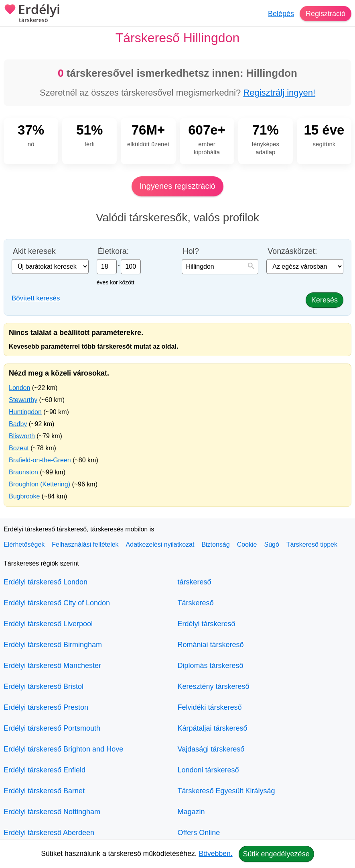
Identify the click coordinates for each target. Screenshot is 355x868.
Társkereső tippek (312, 544)
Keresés (325, 300)
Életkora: (113, 251)
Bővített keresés (36, 298)
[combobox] (220, 267)
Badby (18, 424)
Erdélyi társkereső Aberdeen (49, 833)
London (19, 388)
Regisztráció (326, 14)
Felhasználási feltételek (85, 544)
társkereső (195, 582)
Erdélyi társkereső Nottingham (52, 812)
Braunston (23, 472)
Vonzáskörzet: (292, 251)
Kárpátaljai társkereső (213, 728)
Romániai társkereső (211, 645)
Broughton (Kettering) (40, 484)
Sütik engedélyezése (276, 854)
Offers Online (199, 833)
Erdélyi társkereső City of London (57, 603)
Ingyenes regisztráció (177, 186)
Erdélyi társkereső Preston (46, 707)
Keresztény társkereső (214, 686)
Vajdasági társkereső (211, 749)
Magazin (191, 812)
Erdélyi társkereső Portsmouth (52, 728)
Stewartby (23, 400)
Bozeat (19, 448)
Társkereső (196, 603)
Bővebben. (216, 854)
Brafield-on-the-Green (40, 460)
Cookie (247, 544)
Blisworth (22, 436)
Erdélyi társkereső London (46, 582)
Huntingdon (25, 412)
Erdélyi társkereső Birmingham (53, 645)
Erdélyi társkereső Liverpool (48, 624)
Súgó (271, 544)
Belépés (281, 14)
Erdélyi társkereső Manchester (52, 666)
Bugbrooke (24, 496)
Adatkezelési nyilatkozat (160, 544)
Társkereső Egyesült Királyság (226, 791)
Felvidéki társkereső (210, 707)
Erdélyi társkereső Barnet (44, 791)
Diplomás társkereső (211, 666)
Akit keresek (34, 251)
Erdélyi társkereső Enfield (45, 770)
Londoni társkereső (208, 770)
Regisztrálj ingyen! (279, 93)
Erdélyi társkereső (207, 624)
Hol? (191, 251)
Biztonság (215, 544)
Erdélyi (32, 14)
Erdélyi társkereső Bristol (44, 686)
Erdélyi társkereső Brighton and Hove (63, 749)
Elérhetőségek (24, 544)
